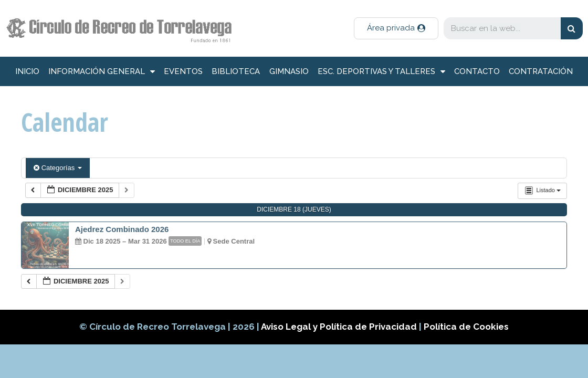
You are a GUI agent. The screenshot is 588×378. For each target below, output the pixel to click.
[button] (396, 28)
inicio (27, 71)
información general (102, 72)
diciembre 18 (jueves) (294, 209)
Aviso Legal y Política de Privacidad (340, 327)
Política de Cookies (466, 327)
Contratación (541, 71)
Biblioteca (236, 71)
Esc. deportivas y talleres (381, 72)
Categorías (58, 168)
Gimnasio (289, 71)
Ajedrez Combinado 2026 (122, 229)
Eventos (183, 71)
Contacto (477, 71)
